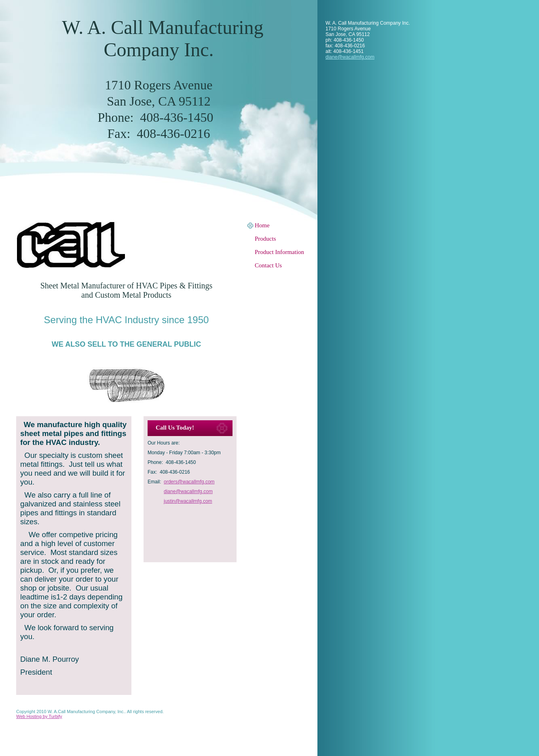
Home (262, 225)
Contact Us (268, 265)
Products (265, 239)
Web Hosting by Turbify (39, 716)
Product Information (279, 252)
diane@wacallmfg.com (350, 57)
